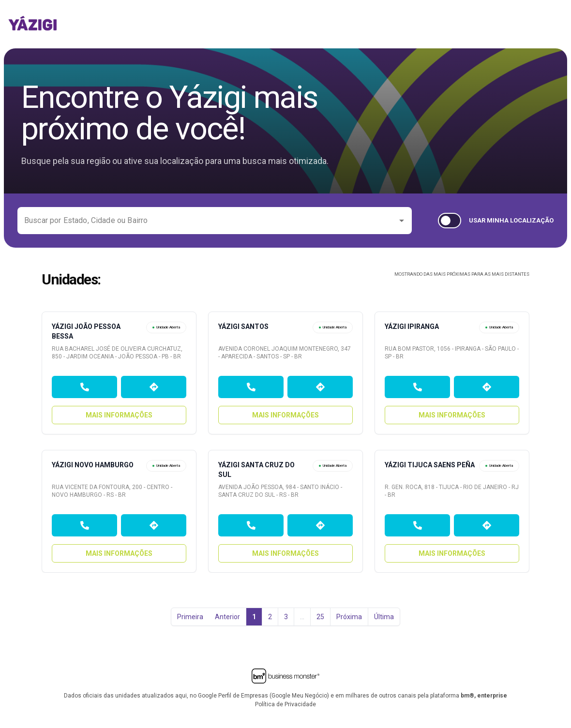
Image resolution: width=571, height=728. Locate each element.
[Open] (402, 221)
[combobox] (207, 221)
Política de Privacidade (285, 704)
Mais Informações (119, 415)
